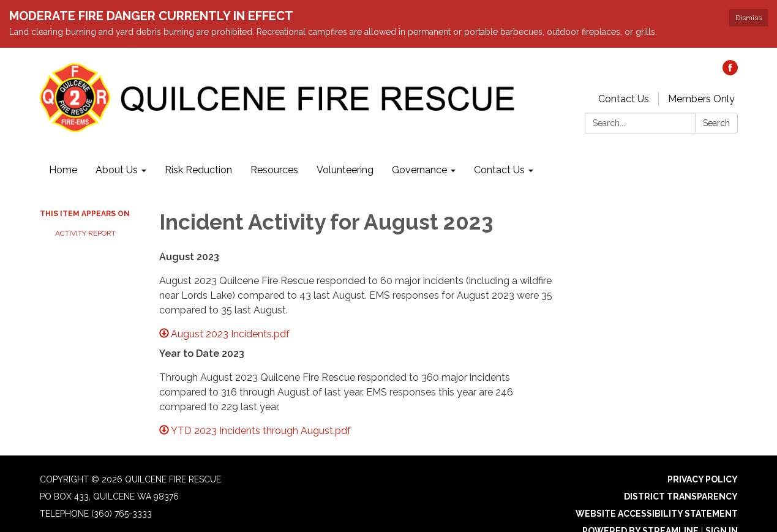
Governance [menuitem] (419, 170)
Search (716, 123)
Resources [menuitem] (274, 170)
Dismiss (749, 18)
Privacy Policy (703, 479)
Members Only (701, 99)
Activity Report (85, 233)
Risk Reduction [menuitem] (198, 170)
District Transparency (681, 496)
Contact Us (624, 99)
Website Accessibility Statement (657, 514)
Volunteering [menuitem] (345, 170)
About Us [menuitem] (117, 170)
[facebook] (730, 72)
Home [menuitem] (63, 170)
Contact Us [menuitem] (499, 170)
